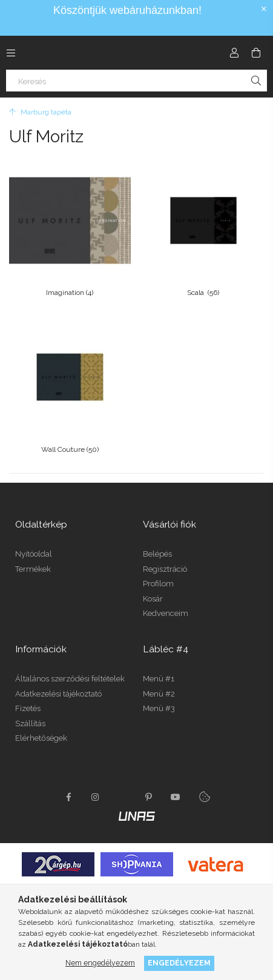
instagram (96, 797)
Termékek (33, 569)
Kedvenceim (166, 613)
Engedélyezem (179, 963)
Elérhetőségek (41, 738)
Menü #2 (159, 694)
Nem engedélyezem (100, 963)
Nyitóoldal (34, 554)
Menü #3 (159, 708)
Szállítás (30, 723)
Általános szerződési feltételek (70, 679)
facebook (69, 797)
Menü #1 (159, 679)
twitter (122, 797)
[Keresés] (136, 81)
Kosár (153, 599)
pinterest (149, 797)
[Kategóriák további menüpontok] (11, 53)
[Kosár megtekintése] (256, 53)
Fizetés (28, 708)
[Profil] (234, 53)
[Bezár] (264, 9)
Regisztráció (165, 569)
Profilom (158, 584)
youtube (176, 797)
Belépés (157, 554)
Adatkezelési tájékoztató (58, 694)
